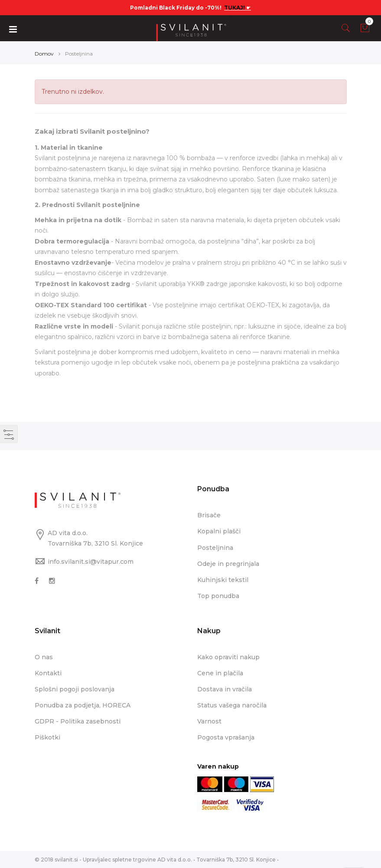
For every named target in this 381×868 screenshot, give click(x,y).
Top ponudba (218, 596)
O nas (44, 657)
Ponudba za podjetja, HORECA (83, 705)
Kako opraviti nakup (228, 657)
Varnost (209, 721)
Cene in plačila (220, 673)
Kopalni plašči (219, 531)
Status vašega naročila (232, 705)
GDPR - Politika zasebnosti (78, 721)
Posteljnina (215, 548)
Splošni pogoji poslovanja (75, 689)
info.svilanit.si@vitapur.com (91, 562)
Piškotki (47, 737)
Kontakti (48, 673)
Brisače (209, 515)
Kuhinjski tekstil (223, 580)
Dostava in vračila (225, 689)
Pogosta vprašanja (226, 737)
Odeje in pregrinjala (228, 564)
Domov (44, 54)
